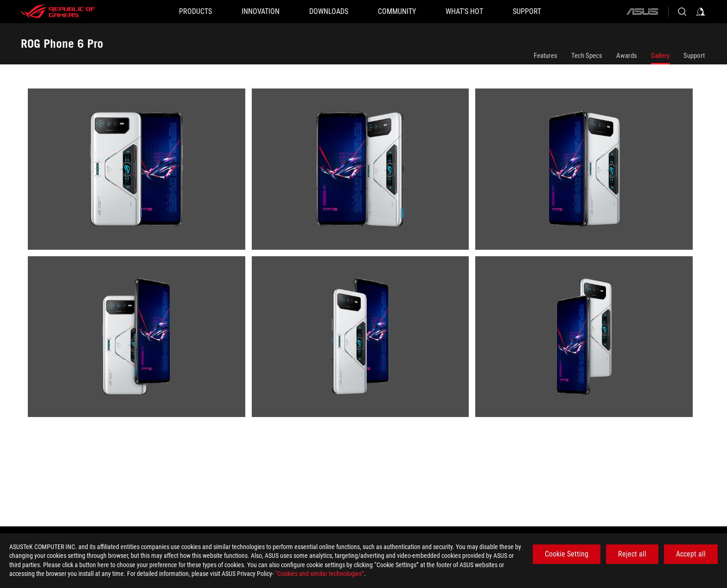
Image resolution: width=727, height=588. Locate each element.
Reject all (632, 554)
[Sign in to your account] (701, 12)
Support (694, 56)
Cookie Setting (567, 554)
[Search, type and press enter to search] (682, 12)
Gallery (660, 56)
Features (545, 56)
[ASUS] (642, 12)
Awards (627, 56)
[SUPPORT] (527, 12)
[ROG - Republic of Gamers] (58, 12)
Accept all (691, 554)
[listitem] (140, 172)
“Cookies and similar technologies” (319, 574)
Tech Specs (587, 56)
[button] (195, 12)
